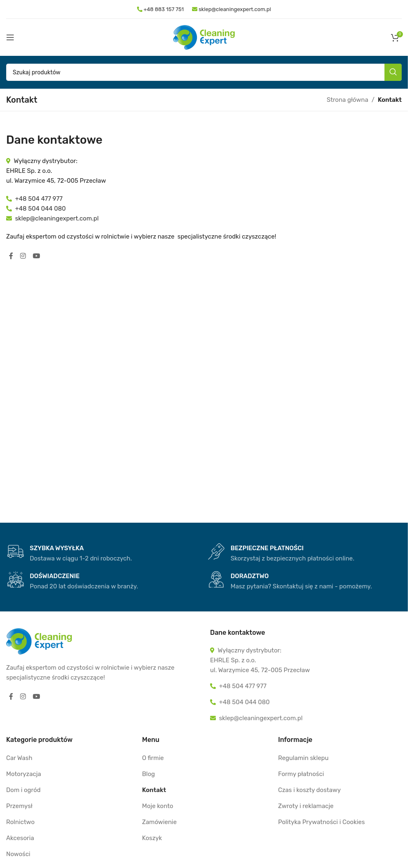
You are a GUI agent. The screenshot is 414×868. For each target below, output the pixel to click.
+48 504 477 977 (39, 199)
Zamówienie (159, 822)
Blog (148, 774)
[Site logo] (204, 37)
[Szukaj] (204, 72)
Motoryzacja (24, 774)
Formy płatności (301, 774)
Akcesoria (20, 838)
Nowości (18, 854)
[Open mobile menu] (10, 37)
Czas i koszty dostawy (310, 790)
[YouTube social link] (37, 256)
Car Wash (19, 758)
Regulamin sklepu (303, 758)
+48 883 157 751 (163, 9)
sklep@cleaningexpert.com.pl (232, 9)
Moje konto (158, 806)
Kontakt (154, 790)
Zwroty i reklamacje (306, 806)
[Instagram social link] (23, 256)
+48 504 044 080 (41, 209)
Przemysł (19, 806)
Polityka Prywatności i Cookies (321, 822)
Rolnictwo (20, 822)
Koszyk (152, 838)
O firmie (153, 758)
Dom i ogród (23, 790)
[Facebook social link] (11, 256)
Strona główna (347, 100)
